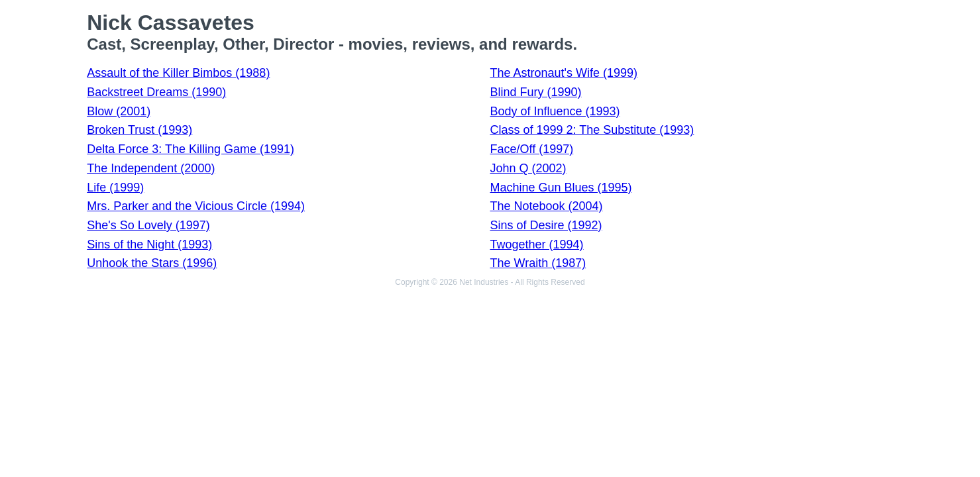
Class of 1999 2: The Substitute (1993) (592, 130)
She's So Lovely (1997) (148, 225)
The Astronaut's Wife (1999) (564, 73)
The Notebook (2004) (546, 206)
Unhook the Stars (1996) (152, 263)
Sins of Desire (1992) (546, 225)
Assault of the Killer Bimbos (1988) (178, 73)
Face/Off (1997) (531, 149)
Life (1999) (115, 187)
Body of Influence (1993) (555, 111)
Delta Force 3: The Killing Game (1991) (191, 149)
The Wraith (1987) (538, 263)
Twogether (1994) (536, 244)
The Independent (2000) (151, 168)
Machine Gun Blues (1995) (561, 187)
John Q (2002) (528, 168)
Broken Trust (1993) (139, 130)
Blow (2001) (119, 111)
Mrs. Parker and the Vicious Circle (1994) (196, 206)
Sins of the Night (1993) (149, 244)
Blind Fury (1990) (535, 92)
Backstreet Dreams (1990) (156, 92)
